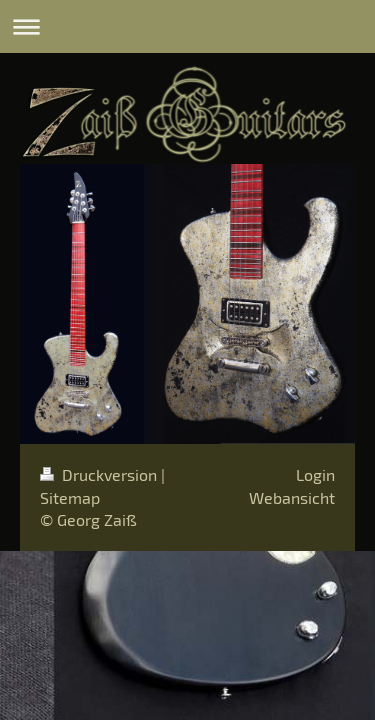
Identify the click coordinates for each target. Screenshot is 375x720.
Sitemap (70, 497)
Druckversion (100, 474)
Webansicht (292, 497)
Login (315, 474)
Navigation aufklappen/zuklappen (187, 26)
